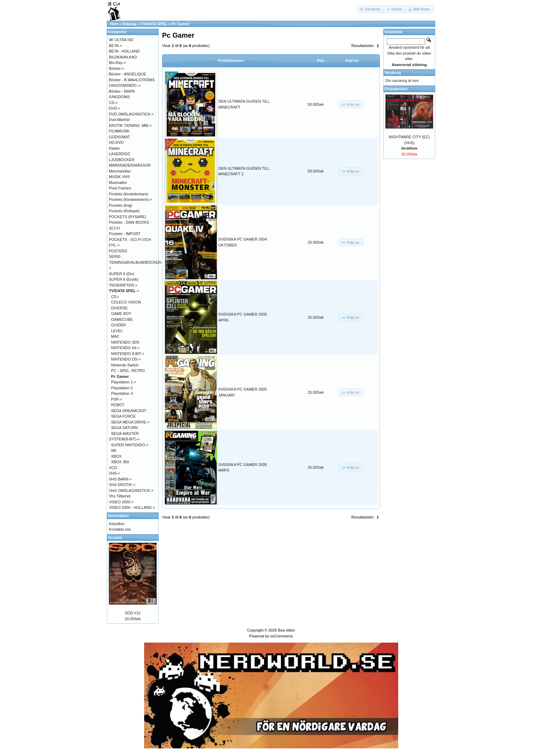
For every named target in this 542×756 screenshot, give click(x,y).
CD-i (115, 297)
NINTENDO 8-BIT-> (128, 354)
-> (124, 291)
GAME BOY (121, 314)
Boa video (286, 630)
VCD (113, 468)
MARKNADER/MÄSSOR (130, 165)
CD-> (113, 103)
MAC (115, 336)
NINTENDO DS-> (126, 359)
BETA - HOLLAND (124, 51)
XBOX (116, 456)
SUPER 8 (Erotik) (124, 279)
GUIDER (118, 325)
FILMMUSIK (119, 131)
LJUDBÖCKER (122, 160)
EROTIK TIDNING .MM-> (130, 125)
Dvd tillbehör (119, 120)
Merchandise (120, 171)
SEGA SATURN (124, 428)
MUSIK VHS (119, 177)
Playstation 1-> (124, 382)
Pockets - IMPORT (125, 234)
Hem (114, 24)
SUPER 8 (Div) (122, 274)
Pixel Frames (120, 188)
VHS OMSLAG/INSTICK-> (131, 491)
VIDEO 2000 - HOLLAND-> (132, 507)
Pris (321, 60)
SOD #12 (133, 613)
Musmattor (118, 183)
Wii (114, 450)
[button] (371, 9)
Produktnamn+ (231, 60)
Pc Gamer (180, 24)
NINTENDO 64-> (125, 348)
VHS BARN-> (120, 479)
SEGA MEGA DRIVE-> (130, 422)
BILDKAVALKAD (123, 57)
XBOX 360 (120, 462)
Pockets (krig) (120, 205)
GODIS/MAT (119, 137)
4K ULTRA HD (121, 40)
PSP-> (116, 399)
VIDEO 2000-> (121, 502)
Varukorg (393, 73)
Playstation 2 (122, 388)
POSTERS (118, 251)
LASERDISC (120, 154)
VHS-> (115, 473)
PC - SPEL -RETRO (128, 371)
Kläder (114, 148)
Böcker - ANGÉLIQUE (128, 74)
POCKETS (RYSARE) (128, 217)
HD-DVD (116, 142)
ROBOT (118, 405)
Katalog (129, 24)
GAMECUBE (122, 319)
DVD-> (115, 108)
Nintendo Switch (125, 365)
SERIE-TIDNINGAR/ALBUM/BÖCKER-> (136, 262)
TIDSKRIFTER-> (123, 285)
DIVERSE (119, 308)
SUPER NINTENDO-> (130, 445)
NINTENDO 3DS (125, 342)
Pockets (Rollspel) (124, 211)
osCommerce (282, 636)
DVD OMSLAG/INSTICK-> (131, 114)
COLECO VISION (126, 302)
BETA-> (115, 46)
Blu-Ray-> (117, 63)
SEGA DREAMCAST (129, 411)
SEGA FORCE (123, 416)
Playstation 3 (122, 393)
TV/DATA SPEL (154, 24)
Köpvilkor (117, 524)
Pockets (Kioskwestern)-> (130, 199)
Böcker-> (116, 68)
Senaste (115, 538)
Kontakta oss (120, 529)
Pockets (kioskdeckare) (129, 194)
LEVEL (117, 331)
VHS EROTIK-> (122, 485)
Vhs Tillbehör (120, 496)
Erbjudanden (396, 89)
